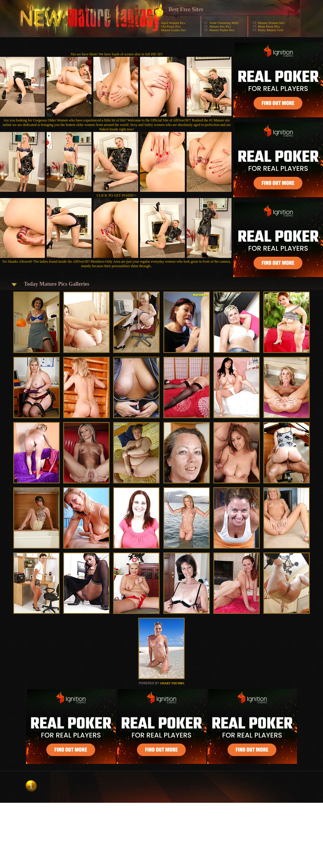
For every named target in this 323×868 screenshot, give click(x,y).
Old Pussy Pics (171, 26)
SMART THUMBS (172, 683)
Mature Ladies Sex (173, 30)
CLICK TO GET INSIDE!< (117, 195)
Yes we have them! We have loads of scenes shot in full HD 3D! (117, 54)
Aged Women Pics (173, 23)
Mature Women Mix (271, 23)
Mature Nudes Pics (222, 30)
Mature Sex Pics (220, 26)
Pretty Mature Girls (271, 30)
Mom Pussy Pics (269, 26)
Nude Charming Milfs (224, 23)
